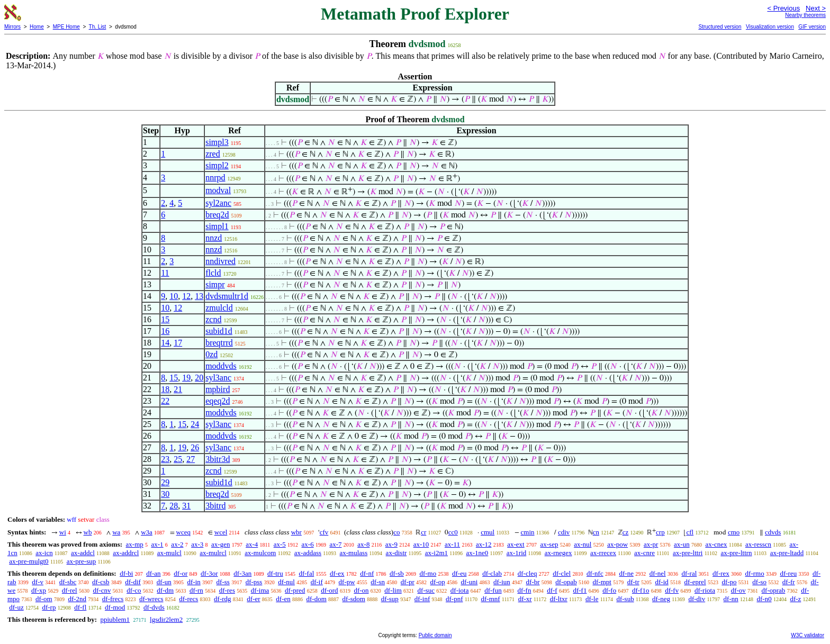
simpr (215, 284)
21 (178, 389)
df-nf (367, 573)
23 (165, 459)
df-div (697, 599)
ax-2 (177, 544)
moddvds (221, 366)
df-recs (188, 599)
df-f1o (641, 590)
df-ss (223, 582)
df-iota (460, 590)
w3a (147, 532)
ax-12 (484, 544)
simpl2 (217, 165)
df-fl (80, 607)
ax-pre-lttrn (736, 553)
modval (218, 190)
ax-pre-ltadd (787, 553)
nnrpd (215, 178)
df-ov (738, 590)
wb (88, 532)
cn (596, 532)
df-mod (115, 607)
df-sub (625, 599)
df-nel (658, 573)
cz (626, 532)
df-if (317, 582)
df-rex (721, 573)
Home (37, 27)
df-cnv (102, 590)
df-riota (705, 590)
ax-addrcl (126, 553)
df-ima (260, 590)
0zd (211, 354)
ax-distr (396, 553)
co (396, 532)
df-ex (337, 573)
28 (174, 506)
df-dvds (154, 607)
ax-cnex (716, 544)
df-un (164, 582)
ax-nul (583, 544)
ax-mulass (354, 553)
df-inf (422, 599)
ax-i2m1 (436, 553)
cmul (488, 532)
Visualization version (770, 27)
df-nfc (595, 573)
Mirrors (12, 27)
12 (186, 296)
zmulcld (219, 308)
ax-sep (549, 544)
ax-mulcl (169, 553)
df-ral (689, 573)
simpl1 (217, 226)
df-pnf (454, 599)
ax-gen (220, 544)
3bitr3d (218, 459)
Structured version (720, 27)
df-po (729, 582)
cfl (690, 532)
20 (199, 378)
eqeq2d (218, 401)
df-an (153, 573)
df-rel (70, 590)
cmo (734, 532)
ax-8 (363, 544)
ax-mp (135, 544)
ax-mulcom (260, 553)
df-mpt (602, 582)
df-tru (275, 573)
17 (178, 343)
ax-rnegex (558, 553)
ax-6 (308, 544)
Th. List (98, 27)
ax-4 (252, 544)
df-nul (286, 582)
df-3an (242, 573)
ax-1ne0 (477, 553)
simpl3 (217, 142)
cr (423, 532)
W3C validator (808, 635)
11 (165, 273)
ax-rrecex (603, 553)
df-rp (49, 607)
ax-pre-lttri (688, 553)
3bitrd (215, 506)
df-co (134, 590)
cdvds (773, 532)
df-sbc (68, 582)
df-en (283, 599)
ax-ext (516, 544)
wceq (183, 532)
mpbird (218, 389)
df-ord (330, 590)
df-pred (295, 590)
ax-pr (651, 544)
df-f (552, 590)
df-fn (524, 590)
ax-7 (335, 544)
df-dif (133, 582)
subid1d (219, 331)
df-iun (502, 582)
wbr (296, 532)
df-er (253, 599)
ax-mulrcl (213, 553)
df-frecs (113, 599)
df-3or (209, 573)
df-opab (566, 582)
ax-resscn (758, 544)
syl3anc (218, 378)
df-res (227, 590)
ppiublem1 (115, 619)
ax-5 (280, 544)
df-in (194, 582)
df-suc (426, 590)
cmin (528, 532)
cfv (324, 532)
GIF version (812, 27)
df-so (759, 582)
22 (165, 401)
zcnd (213, 319)
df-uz (16, 607)
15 (165, 319)
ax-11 (452, 544)
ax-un (682, 544)
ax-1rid (517, 553)
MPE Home (66, 27)
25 (178, 459)
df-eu (459, 573)
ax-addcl (83, 553)
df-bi (126, 573)
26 (195, 447)
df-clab (492, 573)
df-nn (731, 599)
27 (191, 459)
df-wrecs (151, 599)
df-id (661, 582)
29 (165, 482)
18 (165, 389)
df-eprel (695, 582)
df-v (38, 582)
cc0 (453, 532)
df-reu (788, 573)
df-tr (633, 582)
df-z (795, 599)
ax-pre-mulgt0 (29, 561)
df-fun (493, 590)
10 (174, 296)
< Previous (783, 8)
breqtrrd (219, 343)
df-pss (254, 582)
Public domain (435, 635)
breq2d (217, 215)
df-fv (672, 590)
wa (116, 532)
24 (195, 424)
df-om (44, 599)
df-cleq (527, 573)
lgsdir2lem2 (166, 619)
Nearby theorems (805, 15)
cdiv (564, 532)
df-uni (469, 582)
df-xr (525, 599)
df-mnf (491, 599)
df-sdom (354, 599)
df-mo (428, 573)
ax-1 (157, 544)
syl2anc (218, 203)
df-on (361, 590)
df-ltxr (559, 599)
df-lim (393, 590)
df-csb (101, 582)
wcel (221, 532)
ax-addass (308, 553)
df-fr (789, 582)
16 (165, 331)
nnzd (214, 238)
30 (165, 494)
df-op (438, 582)
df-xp (39, 590)
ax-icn (44, 553)
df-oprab (774, 590)
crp (660, 532)
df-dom (317, 599)
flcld (213, 273)
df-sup (390, 599)
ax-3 (197, 544)
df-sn (378, 582)
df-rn (196, 590)
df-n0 (764, 599)
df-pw (347, 582)
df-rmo (755, 573)
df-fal (306, 573)
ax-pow (617, 544)
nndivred (220, 261)
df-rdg (223, 599)
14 (165, 343)
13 (199, 296)
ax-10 (421, 544)
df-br (533, 582)
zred (213, 154)
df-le (592, 599)
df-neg (661, 599)
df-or (181, 573)
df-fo (609, 590)
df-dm (165, 590)
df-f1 (580, 590)
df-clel (562, 573)
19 (186, 378)
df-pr (408, 582)
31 (186, 506)
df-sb (397, 573)
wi (63, 532)
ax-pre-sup (82, 561)
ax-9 (391, 544)
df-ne (626, 573)
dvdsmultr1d (227, 296)
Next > (816, 8)
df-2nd (77, 599)
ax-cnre (644, 553)
